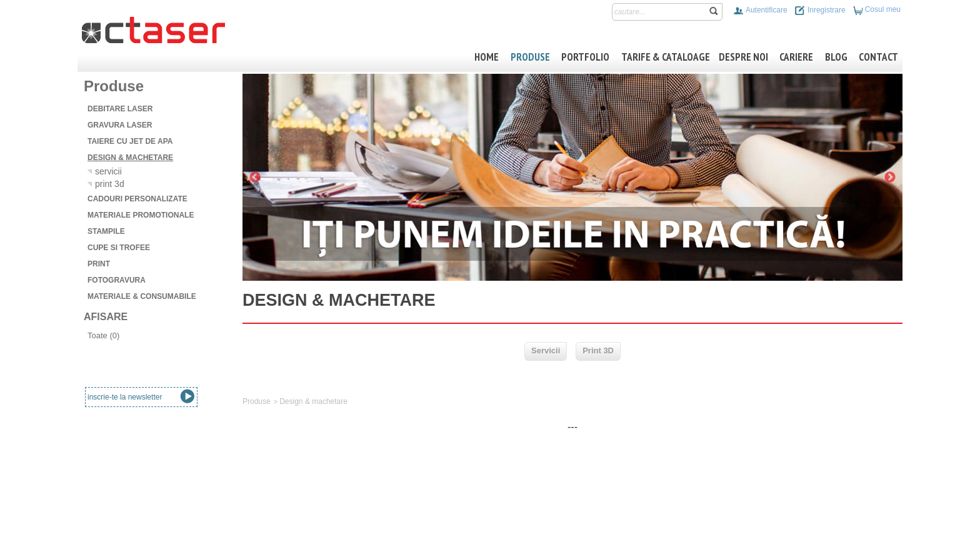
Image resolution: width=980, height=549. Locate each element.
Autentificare (760, 10)
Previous (255, 178)
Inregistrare (820, 10)
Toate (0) (103, 335)
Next (890, 178)
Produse (257, 401)
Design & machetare (313, 401)
